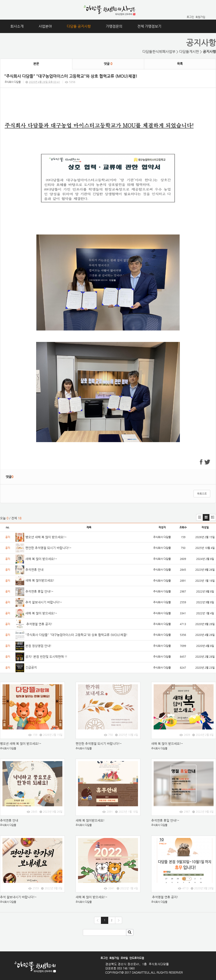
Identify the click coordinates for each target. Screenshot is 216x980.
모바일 (124, 958)
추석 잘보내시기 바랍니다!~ (44, 602)
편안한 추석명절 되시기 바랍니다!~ (48, 548)
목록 (180, 64)
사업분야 (45, 26)
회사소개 (17, 26)
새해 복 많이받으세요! (40, 580)
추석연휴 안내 (34, 570)
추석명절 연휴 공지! (39, 624)
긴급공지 (32, 667)
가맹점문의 (114, 26)
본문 (36, 64)
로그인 (190, 17)
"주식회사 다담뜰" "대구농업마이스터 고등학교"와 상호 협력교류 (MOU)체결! (76, 635)
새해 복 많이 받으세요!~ (41, 559)
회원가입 (200, 17)
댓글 (108, 64)
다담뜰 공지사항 (79, 26)
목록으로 (202, 494)
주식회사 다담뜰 (13, 82)
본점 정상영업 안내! (38, 646)
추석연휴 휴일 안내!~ (39, 591)
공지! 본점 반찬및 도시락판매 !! (47, 657)
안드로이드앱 (137, 958)
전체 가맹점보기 (149, 26)
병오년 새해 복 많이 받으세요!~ (46, 537)
